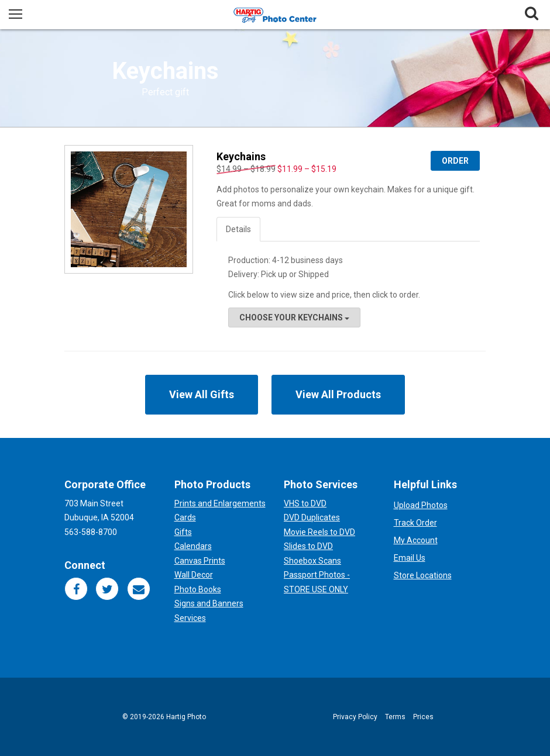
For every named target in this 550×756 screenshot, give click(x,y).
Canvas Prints (200, 561)
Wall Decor (194, 575)
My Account (416, 540)
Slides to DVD (308, 546)
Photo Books (198, 589)
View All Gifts (202, 394)
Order (455, 161)
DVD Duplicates (312, 517)
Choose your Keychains (294, 317)
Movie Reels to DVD (319, 532)
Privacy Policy (355, 717)
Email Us (410, 558)
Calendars (193, 546)
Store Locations (423, 575)
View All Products (338, 394)
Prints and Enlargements (220, 503)
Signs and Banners (209, 603)
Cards (185, 517)
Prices (423, 717)
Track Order (415, 523)
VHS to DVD (305, 503)
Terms (395, 717)
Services (190, 618)
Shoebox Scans (312, 561)
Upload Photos (421, 505)
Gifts (183, 532)
